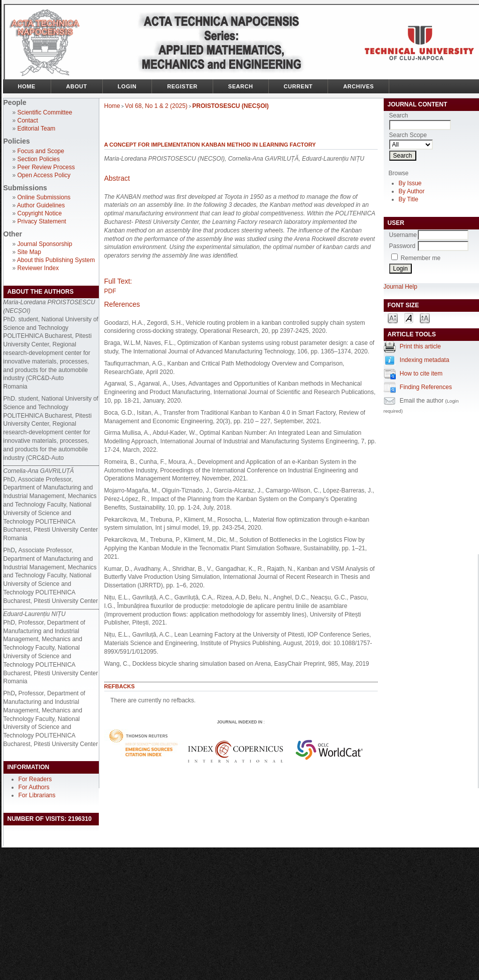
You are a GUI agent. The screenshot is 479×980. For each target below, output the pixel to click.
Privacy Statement (42, 221)
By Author (412, 191)
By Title (409, 199)
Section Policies (39, 159)
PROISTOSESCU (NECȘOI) (230, 106)
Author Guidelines (41, 205)
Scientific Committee (45, 112)
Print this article (420, 346)
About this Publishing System (56, 260)
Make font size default (409, 318)
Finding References (426, 387)
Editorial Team (37, 129)
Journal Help (401, 287)
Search (241, 86)
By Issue (410, 183)
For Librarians (37, 795)
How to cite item (421, 374)
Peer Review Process (46, 167)
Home (27, 86)
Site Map (29, 252)
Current (298, 86)
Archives (358, 86)
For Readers (35, 779)
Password (403, 246)
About (77, 86)
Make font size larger (425, 318)
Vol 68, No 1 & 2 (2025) (156, 106)
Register (182, 86)
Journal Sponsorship (45, 244)
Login (127, 86)
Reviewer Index (38, 268)
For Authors (34, 787)
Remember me (421, 258)
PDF (110, 291)
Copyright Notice (40, 213)
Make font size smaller (393, 318)
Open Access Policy (44, 175)
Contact (28, 120)
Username (403, 235)
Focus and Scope (41, 151)
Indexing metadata (425, 360)
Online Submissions (44, 197)
